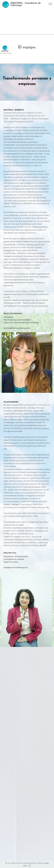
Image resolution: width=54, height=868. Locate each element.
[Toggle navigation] (50, 4)
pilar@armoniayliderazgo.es (16, 567)
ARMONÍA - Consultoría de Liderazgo (26, 4)
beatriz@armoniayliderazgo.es (17, 328)
